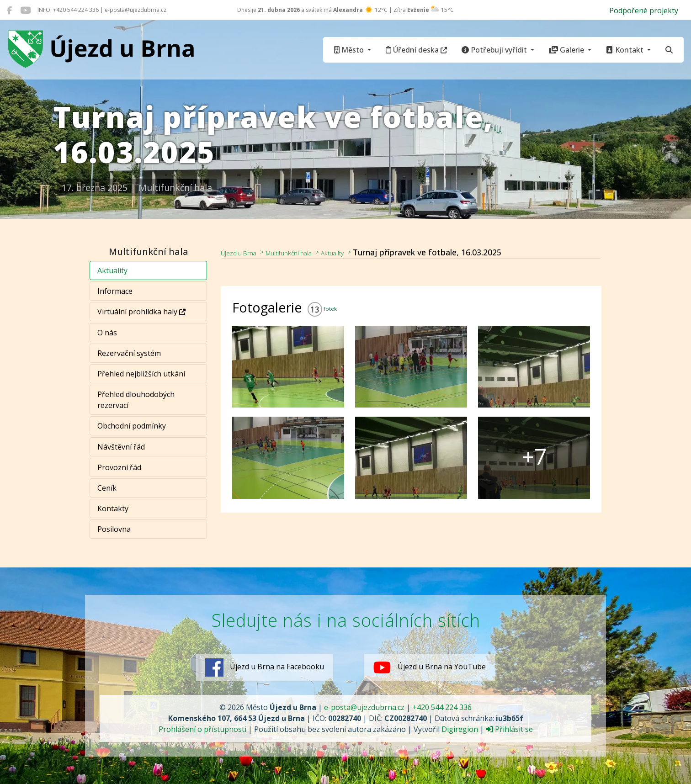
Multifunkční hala (307, 252)
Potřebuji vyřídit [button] (495, 50)
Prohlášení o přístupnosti (202, 729)
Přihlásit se (509, 729)
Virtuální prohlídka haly (141, 312)
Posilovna (114, 529)
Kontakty (113, 509)
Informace (115, 291)
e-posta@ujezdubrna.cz (364, 707)
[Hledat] (669, 50)
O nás (107, 333)
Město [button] (350, 50)
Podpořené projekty (644, 11)
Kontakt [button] (626, 50)
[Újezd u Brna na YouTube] (25, 10)
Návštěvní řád (121, 447)
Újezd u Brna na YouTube (430, 667)
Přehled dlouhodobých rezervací (136, 400)
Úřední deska (416, 50)
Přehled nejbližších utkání (141, 374)
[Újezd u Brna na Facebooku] (9, 10)
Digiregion (460, 729)
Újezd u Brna (245, 252)
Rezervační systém (129, 353)
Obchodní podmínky (132, 426)
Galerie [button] (567, 50)
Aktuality (112, 270)
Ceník (107, 488)
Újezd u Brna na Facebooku (265, 667)
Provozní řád (119, 467)
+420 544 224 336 (442, 707)
